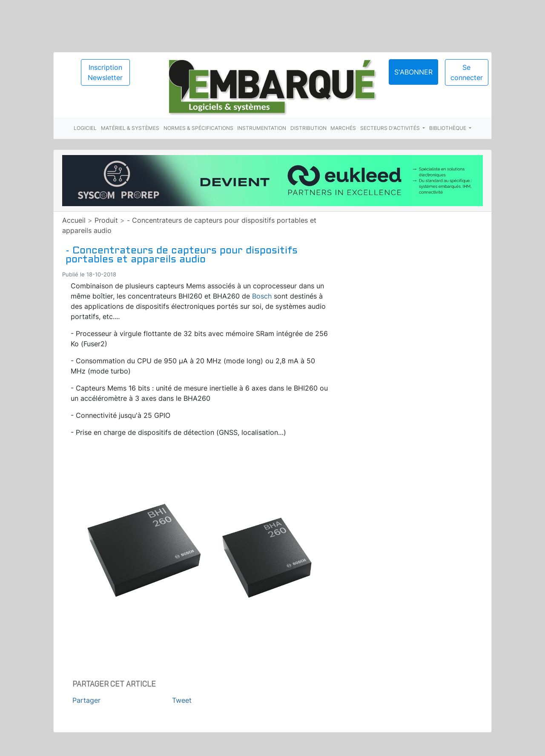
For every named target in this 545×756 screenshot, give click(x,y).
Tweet (182, 700)
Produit (106, 220)
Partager (86, 700)
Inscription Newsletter (105, 72)
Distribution (308, 128)
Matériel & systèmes (130, 128)
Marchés (343, 128)
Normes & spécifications (198, 128)
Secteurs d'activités (391, 128)
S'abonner (413, 72)
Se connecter (467, 72)
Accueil (74, 220)
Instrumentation (262, 128)
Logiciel (85, 128)
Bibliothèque (448, 128)
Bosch (262, 296)
